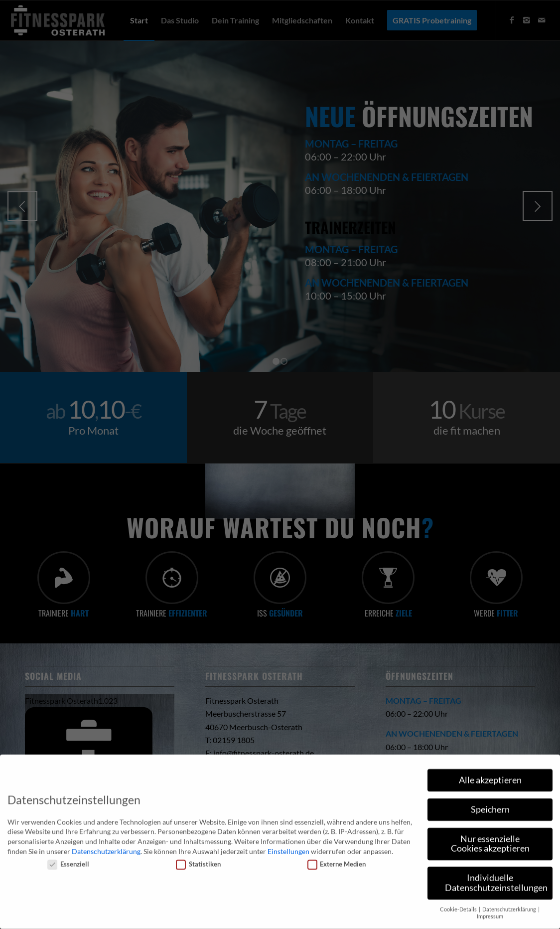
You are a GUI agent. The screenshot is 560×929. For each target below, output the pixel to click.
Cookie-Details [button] (459, 904)
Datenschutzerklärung (106, 846)
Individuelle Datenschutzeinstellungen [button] (496, 877)
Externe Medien (337, 858)
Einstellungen (288, 846)
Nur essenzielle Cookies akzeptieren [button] (490, 838)
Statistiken (198, 858)
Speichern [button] (490, 804)
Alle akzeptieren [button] (490, 774)
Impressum (490, 911)
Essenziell (68, 858)
